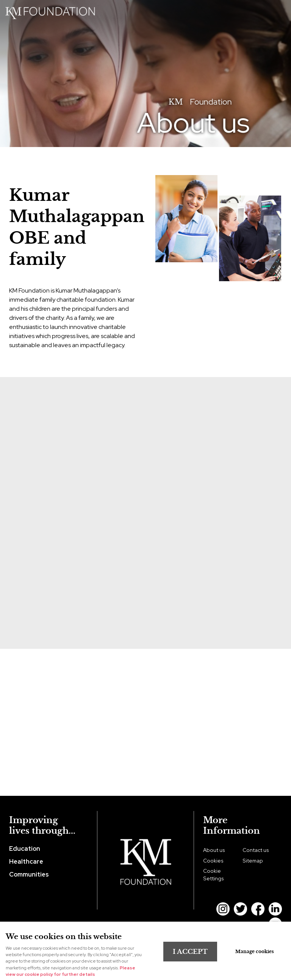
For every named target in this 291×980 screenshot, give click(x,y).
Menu (278, 11)
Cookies (213, 861)
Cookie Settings (214, 874)
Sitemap (253, 861)
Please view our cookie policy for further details (70, 971)
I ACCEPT (190, 952)
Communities (29, 874)
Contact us (256, 850)
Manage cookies (255, 952)
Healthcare (26, 861)
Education (25, 848)
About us (214, 850)
